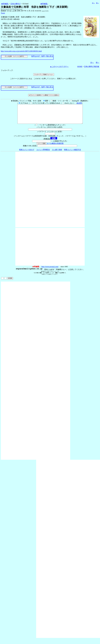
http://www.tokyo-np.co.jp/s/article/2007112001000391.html (21, 51)
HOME (80, 67)
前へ (97, 3)
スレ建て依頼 (57, 153)
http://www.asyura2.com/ (50, 270)
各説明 (79, 103)
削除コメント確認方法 (72, 153)
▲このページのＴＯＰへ (59, 67)
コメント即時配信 (43, 153)
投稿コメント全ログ (27, 153)
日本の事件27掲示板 (92, 67)
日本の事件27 (16, 4)
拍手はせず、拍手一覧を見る (42, 56)
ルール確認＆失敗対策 (55, 147)
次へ (93, 3)
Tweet (3, 13)
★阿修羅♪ (5, 4)
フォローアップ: (7, 70)
